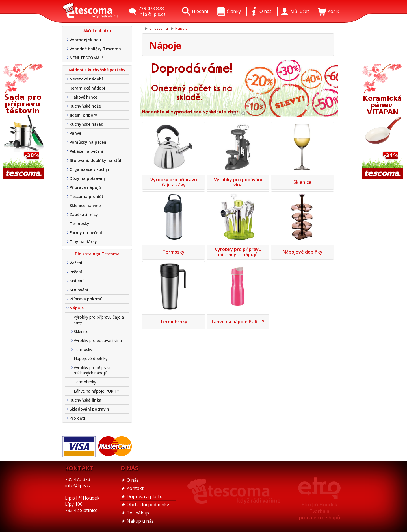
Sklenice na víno (85, 205)
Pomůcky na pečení (88, 142)
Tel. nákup (138, 513)
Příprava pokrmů (86, 299)
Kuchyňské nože (85, 106)
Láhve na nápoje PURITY (97, 391)
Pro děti (77, 418)
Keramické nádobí (87, 88)
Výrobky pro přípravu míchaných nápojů (93, 370)
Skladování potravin (89, 409)
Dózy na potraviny (88, 178)
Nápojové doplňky (91, 358)
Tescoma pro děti (87, 196)
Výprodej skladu (85, 40)
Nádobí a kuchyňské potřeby (97, 70)
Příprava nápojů (85, 187)
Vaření (76, 263)
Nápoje (77, 308)
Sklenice (81, 331)
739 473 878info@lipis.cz (152, 11)
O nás (133, 480)
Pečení (76, 272)
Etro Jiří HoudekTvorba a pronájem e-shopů (319, 511)
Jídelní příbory (83, 115)
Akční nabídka (97, 31)
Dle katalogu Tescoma (97, 254)
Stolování (79, 290)
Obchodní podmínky (148, 505)
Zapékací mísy (84, 214)
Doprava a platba (145, 496)
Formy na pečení (86, 233)
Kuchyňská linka (85, 400)
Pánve (75, 133)
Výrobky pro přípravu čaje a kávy (99, 320)
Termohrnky (85, 382)
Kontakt (135, 488)
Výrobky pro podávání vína (98, 340)
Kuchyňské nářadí (87, 124)
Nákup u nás (140, 521)
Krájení (76, 281)
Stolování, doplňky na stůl (95, 160)
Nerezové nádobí (86, 79)
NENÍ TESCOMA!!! (86, 58)
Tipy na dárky (83, 242)
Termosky (79, 224)
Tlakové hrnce (83, 97)
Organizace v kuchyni (91, 169)
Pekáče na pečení (86, 151)
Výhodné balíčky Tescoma (95, 49)
